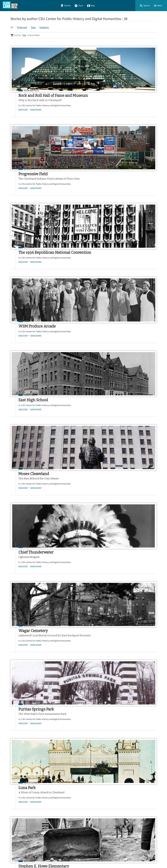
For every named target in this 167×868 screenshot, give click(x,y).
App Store (125, 794)
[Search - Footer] (83, 771)
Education (78, 180)
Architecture (26, 613)
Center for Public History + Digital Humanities (38, 855)
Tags (33, 27)
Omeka (25, 859)
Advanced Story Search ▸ (22, 777)
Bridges (129, 349)
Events (129, 91)
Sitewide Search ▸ (19, 781)
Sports (76, 91)
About (14, 828)
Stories (65, 6)
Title (24, 35)
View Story (18, 120)
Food (22, 180)
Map (91, 6)
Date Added (34, 35)
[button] (145, 6)
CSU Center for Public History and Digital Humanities (31, 115)
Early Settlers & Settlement (140, 180)
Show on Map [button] (31, 120)
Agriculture (79, 435)
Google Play (146, 794)
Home (14, 809)
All (12, 27)
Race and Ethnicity (29, 264)
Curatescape (36, 859)
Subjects (44, 27)
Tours (79, 6)
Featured (22, 27)
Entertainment (133, 264)
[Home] (10, 6)
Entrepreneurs (133, 524)
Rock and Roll (27, 91)
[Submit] (153, 771)
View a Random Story (24, 841)
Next (150, 750)
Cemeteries (78, 264)
